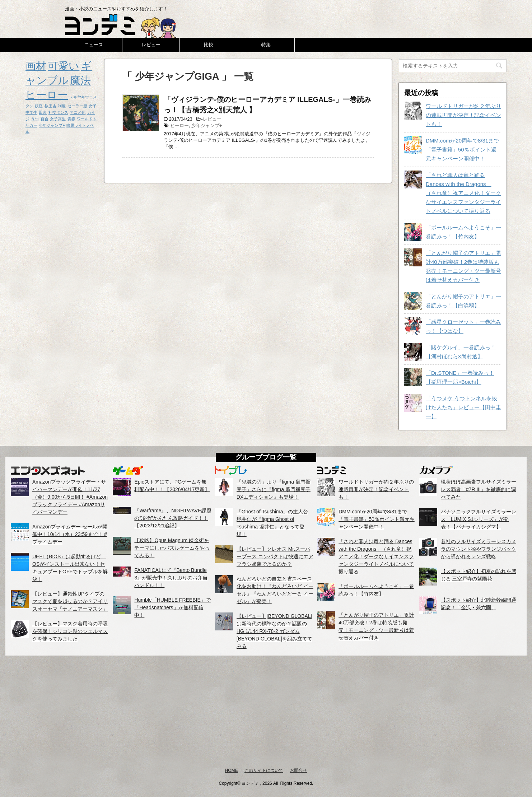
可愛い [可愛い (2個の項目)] (64, 66)
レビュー (151, 45)
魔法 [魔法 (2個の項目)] (80, 80)
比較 (209, 45)
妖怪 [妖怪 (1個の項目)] (39, 106)
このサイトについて (264, 770)
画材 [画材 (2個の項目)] (36, 66)
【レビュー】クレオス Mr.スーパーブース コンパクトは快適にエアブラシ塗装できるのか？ (275, 556)
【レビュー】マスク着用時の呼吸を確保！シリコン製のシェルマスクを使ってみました (70, 631)
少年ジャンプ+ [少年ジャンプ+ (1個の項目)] (52, 125)
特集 (266, 45)
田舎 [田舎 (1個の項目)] (43, 112)
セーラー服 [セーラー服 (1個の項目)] (77, 106)
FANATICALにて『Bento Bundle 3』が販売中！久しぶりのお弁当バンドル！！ (171, 578)
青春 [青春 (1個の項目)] (71, 119)
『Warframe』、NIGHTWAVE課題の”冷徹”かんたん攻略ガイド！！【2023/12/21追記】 (173, 518)
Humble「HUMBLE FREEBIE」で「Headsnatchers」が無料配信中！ (172, 607)
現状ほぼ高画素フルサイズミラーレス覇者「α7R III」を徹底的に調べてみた (479, 489)
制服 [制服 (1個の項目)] (62, 106)
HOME (232, 770)
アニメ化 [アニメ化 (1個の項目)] (78, 112)
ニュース (94, 45)
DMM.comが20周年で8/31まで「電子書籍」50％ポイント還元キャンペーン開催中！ (462, 150)
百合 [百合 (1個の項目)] (45, 119)
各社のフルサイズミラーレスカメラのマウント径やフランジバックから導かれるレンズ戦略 (479, 549)
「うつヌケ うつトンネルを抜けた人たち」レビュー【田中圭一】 (463, 407)
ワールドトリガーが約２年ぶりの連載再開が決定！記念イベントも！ (463, 115)
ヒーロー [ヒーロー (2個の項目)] (47, 95)
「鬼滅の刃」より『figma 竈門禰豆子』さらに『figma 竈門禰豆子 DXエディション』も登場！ (274, 489)
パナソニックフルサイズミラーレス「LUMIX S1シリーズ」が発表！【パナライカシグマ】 (479, 519)
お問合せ (298, 770)
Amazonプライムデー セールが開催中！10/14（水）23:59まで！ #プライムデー (70, 534)
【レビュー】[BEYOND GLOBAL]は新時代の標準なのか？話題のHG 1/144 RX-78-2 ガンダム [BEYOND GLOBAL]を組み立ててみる (274, 631)
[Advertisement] (266, 711)
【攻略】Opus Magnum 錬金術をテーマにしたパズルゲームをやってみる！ (172, 548)
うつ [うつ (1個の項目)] (35, 119)
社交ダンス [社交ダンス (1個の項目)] (58, 112)
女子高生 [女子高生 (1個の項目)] (58, 119)
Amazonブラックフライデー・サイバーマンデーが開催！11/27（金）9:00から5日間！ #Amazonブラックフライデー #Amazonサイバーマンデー (70, 497)
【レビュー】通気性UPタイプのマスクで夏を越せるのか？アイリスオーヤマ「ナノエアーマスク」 (70, 601)
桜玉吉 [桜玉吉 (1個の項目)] (50, 106)
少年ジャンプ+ (207, 125)
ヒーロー (179, 125)
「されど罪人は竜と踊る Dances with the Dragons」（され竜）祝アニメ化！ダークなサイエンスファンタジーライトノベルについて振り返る (463, 193)
